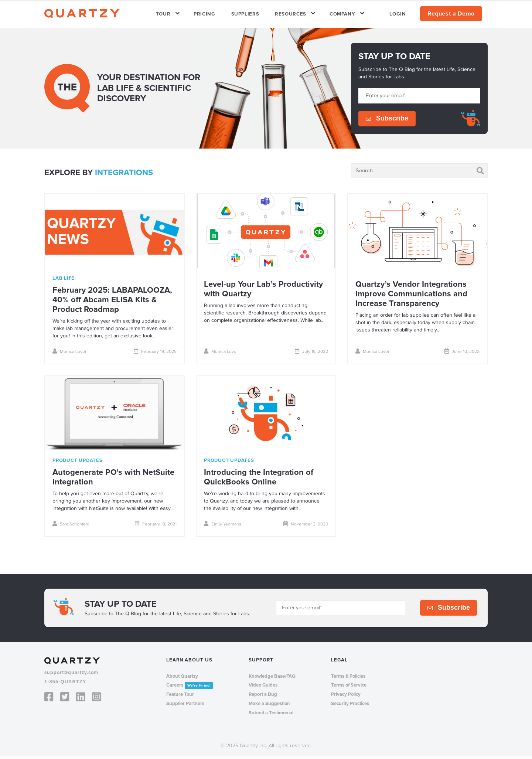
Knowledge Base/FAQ (272, 679)
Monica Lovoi (69, 355)
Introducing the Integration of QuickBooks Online (259, 481)
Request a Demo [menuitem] (451, 15)
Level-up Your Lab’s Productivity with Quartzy (263, 292)
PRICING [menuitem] (222, 16)
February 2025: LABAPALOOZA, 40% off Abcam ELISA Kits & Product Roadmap (112, 303)
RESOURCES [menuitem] (301, 16)
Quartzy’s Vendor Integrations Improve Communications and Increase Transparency (411, 297)
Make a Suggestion (269, 707)
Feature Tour (180, 698)
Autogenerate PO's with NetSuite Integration (113, 481)
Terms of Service (349, 688)
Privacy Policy (346, 698)
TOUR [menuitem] (185, 16)
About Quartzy (182, 679)
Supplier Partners (185, 707)
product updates (78, 464)
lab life (64, 282)
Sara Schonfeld (71, 527)
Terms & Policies (348, 679)
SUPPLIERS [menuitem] (259, 16)
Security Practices (350, 707)
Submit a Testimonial (271, 716)
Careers (190, 689)
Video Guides (263, 688)
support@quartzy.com (71, 676)
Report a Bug (263, 698)
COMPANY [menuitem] (348, 16)
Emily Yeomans (223, 527)
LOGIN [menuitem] (400, 16)
